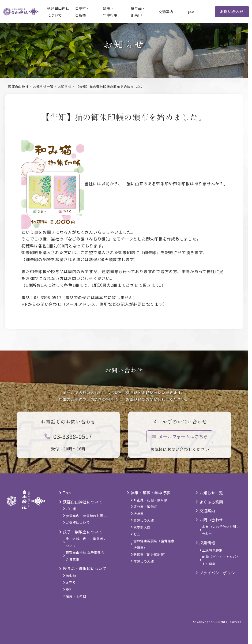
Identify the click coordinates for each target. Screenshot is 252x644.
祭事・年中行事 (110, 12)
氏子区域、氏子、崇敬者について (86, 542)
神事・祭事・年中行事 (151, 493)
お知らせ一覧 (211, 493)
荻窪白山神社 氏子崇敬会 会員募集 (85, 556)
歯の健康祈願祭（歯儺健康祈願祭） (154, 544)
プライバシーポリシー (219, 573)
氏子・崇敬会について (83, 532)
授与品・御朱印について (85, 568)
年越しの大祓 (144, 561)
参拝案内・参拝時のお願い (86, 516)
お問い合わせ (232, 12)
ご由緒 (71, 509)
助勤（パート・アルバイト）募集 (221, 560)
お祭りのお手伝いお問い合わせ (221, 530)
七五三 (138, 534)
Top (67, 493)
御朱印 (71, 576)
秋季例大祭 (142, 527)
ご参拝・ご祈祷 (82, 12)
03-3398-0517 (68, 439)
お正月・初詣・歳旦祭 (151, 500)
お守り (71, 582)
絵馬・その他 (76, 596)
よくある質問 (211, 502)
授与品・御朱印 (138, 12)
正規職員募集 (212, 550)
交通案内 (166, 12)
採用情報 (207, 543)
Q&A (190, 12)
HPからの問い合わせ (42, 304)
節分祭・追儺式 (145, 506)
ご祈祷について (78, 522)
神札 (69, 589)
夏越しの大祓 (144, 520)
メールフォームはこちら (180, 440)
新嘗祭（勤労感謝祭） (151, 554)
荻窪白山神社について (58, 12)
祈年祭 (138, 513)
